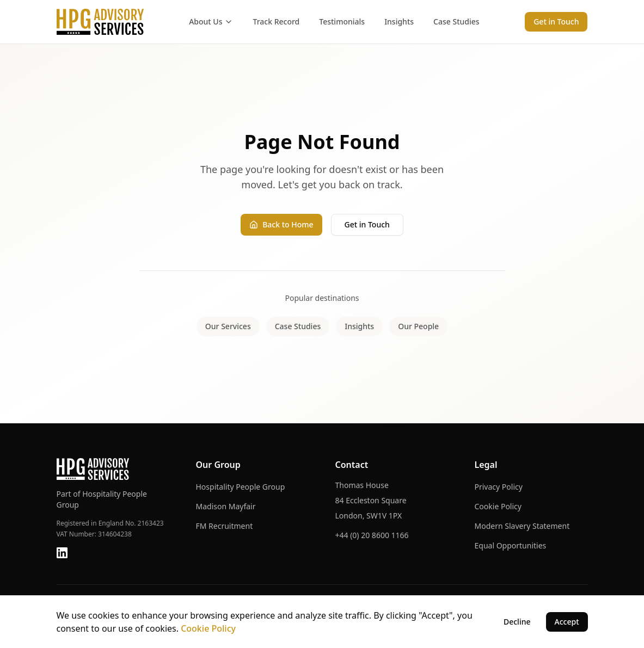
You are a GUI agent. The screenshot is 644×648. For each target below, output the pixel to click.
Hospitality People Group (241, 487)
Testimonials (342, 21)
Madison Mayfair (226, 506)
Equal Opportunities (511, 545)
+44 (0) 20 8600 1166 (372, 535)
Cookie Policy (498, 506)
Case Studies (456, 21)
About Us (211, 21)
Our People (418, 326)
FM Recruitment (225, 526)
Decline (517, 622)
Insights (399, 21)
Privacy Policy (499, 487)
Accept (567, 622)
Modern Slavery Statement (522, 526)
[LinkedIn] (62, 553)
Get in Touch (556, 21)
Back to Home (281, 224)
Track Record (276, 21)
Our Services (228, 326)
